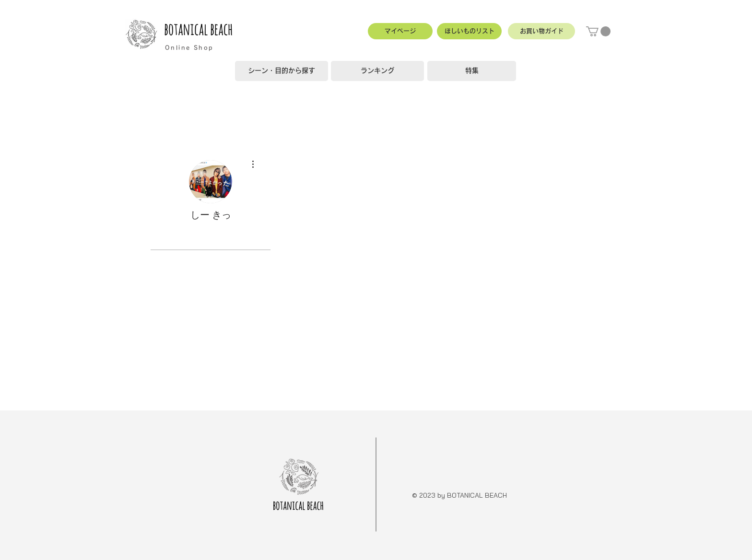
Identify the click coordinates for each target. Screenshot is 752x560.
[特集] (472, 71)
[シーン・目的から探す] (282, 71)
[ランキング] (377, 71)
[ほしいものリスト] (469, 31)
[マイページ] (400, 31)
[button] (541, 31)
